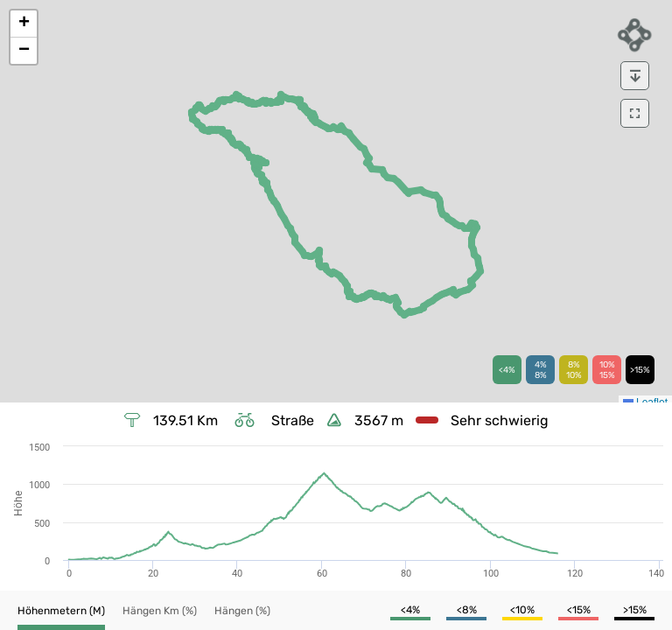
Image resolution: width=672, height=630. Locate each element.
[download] (635, 76)
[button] (24, 24)
